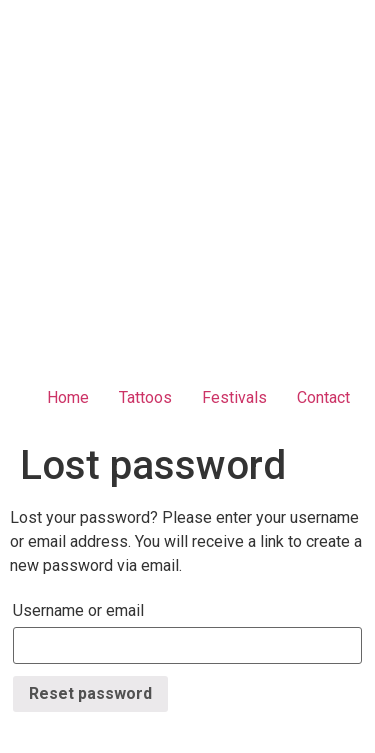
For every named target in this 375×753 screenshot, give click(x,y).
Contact (323, 397)
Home (68, 397)
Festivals (234, 397)
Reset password (90, 693)
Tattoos (145, 397)
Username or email (78, 610)
